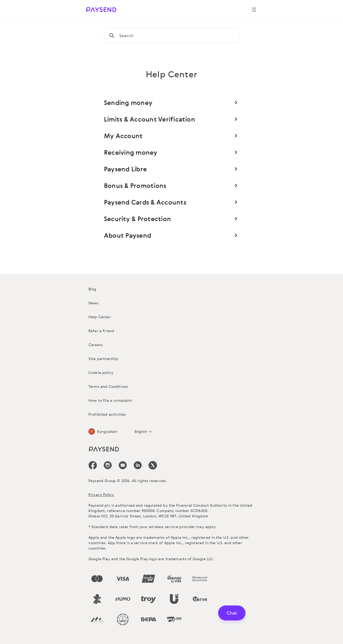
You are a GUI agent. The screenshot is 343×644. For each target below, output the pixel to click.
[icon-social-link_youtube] (123, 465)
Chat (232, 613)
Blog (92, 289)
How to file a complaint (110, 400)
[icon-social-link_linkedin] (138, 465)
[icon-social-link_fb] (93, 465)
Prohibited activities (107, 414)
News (94, 303)
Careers (96, 345)
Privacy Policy (101, 495)
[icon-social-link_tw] (153, 465)
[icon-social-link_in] (108, 465)
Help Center (100, 317)
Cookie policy (101, 372)
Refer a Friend (101, 331)
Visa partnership (103, 359)
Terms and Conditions (108, 386)
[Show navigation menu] (254, 10)
